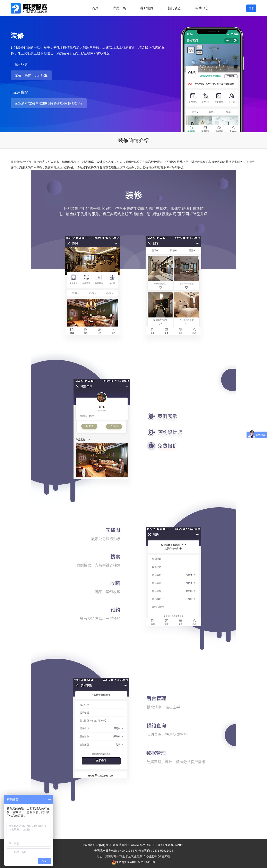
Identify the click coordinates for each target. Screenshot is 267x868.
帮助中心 (202, 8)
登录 (251, 8)
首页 (95, 8)
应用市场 (119, 8)
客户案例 (147, 8)
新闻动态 (174, 8)
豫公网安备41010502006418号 (135, 862)
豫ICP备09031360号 (171, 845)
